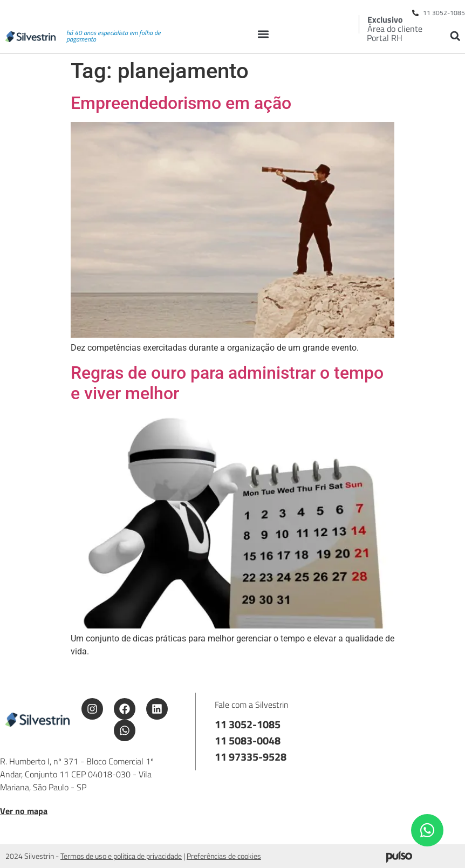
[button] (263, 34)
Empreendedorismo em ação (181, 103)
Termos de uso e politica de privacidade (121, 856)
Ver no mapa (24, 811)
